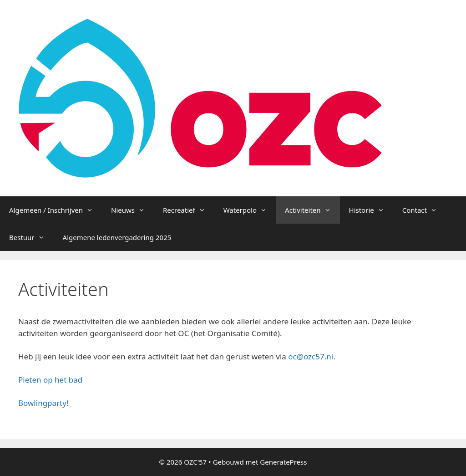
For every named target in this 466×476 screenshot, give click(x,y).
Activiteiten (312, 210)
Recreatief (189, 210)
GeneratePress (283, 462)
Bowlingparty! (43, 403)
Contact (424, 210)
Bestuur (31, 237)
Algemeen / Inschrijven (56, 210)
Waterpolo (250, 210)
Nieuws (132, 210)
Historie (371, 210)
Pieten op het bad (50, 380)
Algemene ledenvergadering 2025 (117, 237)
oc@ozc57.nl (311, 356)
